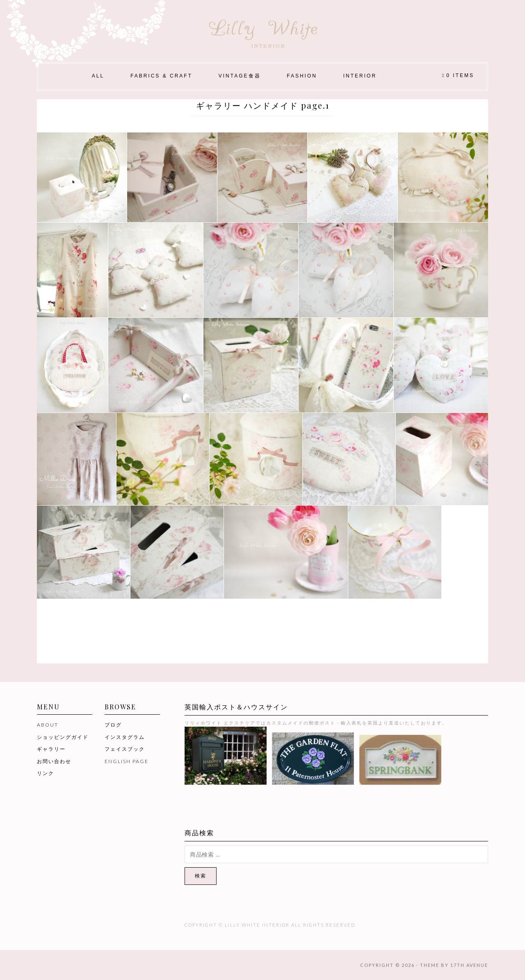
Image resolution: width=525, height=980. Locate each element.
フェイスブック (125, 749)
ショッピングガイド (63, 737)
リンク (46, 773)
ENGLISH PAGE (127, 761)
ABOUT (48, 725)
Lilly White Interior (262, 31)
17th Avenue (469, 965)
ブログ (113, 725)
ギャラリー (51, 749)
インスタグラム (125, 737)
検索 (201, 876)
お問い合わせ (54, 761)
